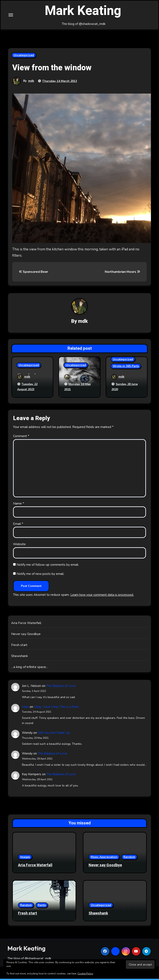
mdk (31, 83)
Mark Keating (83, 12)
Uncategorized (24, 57)
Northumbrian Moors (122, 274)
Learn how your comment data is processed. (102, 596)
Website (19, 546)
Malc (25, 708)
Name (19, 505)
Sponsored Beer (33, 274)
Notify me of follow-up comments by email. (48, 566)
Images (25, 858)
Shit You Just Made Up (54, 734)
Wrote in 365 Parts (126, 368)
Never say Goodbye (26, 635)
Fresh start (19, 646)
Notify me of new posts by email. (40, 575)
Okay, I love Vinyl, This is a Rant (56, 708)
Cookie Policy (85, 974)
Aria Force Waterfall (26, 624)
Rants (42, 906)
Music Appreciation (104, 858)
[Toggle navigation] (11, 16)
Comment (21, 438)
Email (18, 525)
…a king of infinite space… (30, 668)
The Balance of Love (61, 687)
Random (129, 858)
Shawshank (20, 657)
